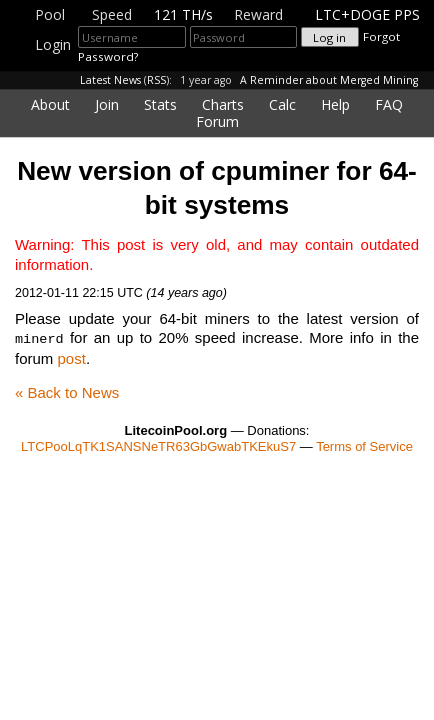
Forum (217, 121)
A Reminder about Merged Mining (329, 80)
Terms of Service (364, 445)
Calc (282, 104)
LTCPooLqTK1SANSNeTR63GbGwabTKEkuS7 (158, 445)
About (50, 104)
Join (107, 104)
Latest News (110, 80)
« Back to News (67, 391)
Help (335, 104)
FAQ (389, 104)
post (72, 357)
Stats (160, 104)
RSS (156, 80)
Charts (223, 104)
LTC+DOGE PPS (367, 14)
